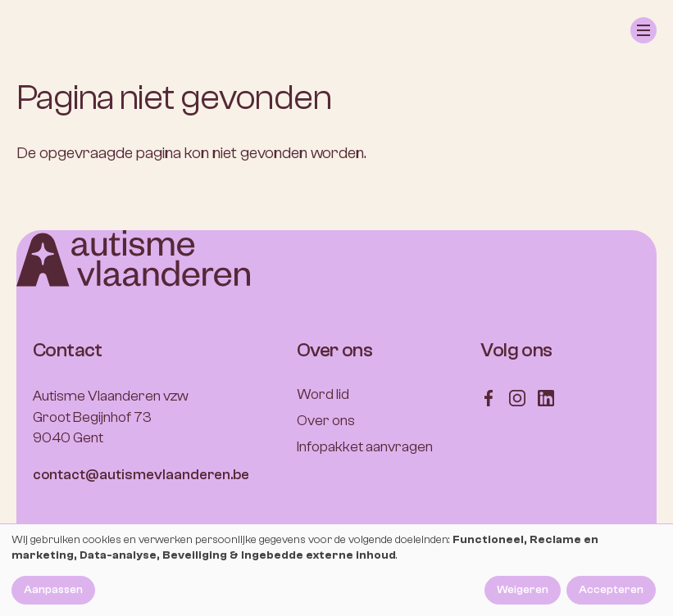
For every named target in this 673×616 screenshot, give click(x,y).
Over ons (326, 421)
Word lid (323, 394)
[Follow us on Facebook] (489, 397)
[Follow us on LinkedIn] (546, 397)
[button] (643, 30)
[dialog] (336, 570)
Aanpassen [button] (53, 590)
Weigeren (523, 590)
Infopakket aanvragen (365, 447)
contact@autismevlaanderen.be (141, 475)
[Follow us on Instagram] (517, 397)
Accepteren (611, 590)
